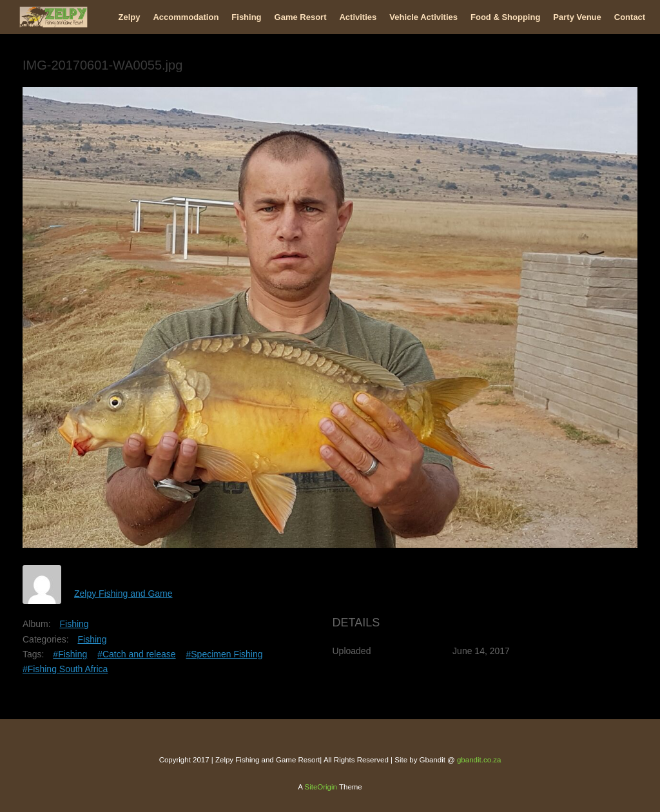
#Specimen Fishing (224, 654)
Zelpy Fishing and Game (123, 594)
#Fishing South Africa (65, 669)
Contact (630, 17)
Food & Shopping (505, 17)
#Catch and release (136, 654)
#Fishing (70, 654)
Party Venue (577, 17)
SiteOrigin (321, 787)
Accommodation (186, 17)
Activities (358, 17)
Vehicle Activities (423, 17)
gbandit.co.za (479, 760)
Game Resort (301, 17)
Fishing (246, 17)
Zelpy (130, 17)
